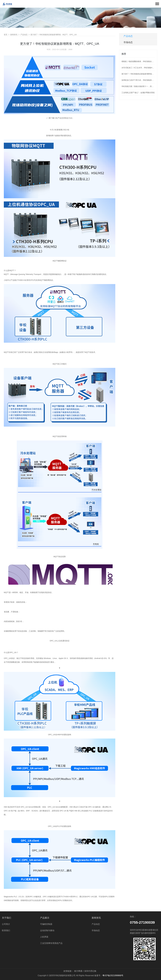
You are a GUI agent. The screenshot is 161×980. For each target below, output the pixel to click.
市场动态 (128, 42)
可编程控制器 (46, 924)
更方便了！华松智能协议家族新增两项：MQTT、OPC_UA (54, 35)
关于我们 (6, 918)
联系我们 (6, 930)
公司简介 (6, 924)
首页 (6, 35)
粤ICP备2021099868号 (113, 975)
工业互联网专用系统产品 (51, 943)
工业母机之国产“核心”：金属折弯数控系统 (138, 93)
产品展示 (45, 918)
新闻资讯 (14, 35)
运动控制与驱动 (47, 930)
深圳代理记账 (90, 971)
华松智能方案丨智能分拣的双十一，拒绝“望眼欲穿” (138, 86)
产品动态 (24, 35)
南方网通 (78, 971)
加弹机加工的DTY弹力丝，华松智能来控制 (138, 80)
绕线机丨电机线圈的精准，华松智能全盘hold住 (138, 61)
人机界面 (44, 937)
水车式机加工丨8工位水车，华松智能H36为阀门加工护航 (138, 68)
